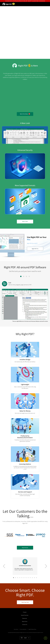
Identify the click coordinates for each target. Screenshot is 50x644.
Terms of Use (16, 629)
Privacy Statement (23, 629)
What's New (25, 221)
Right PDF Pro (35, 249)
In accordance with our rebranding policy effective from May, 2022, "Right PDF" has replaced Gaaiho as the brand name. (25, 1)
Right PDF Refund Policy (32, 629)
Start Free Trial (25, 602)
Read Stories (25, 548)
